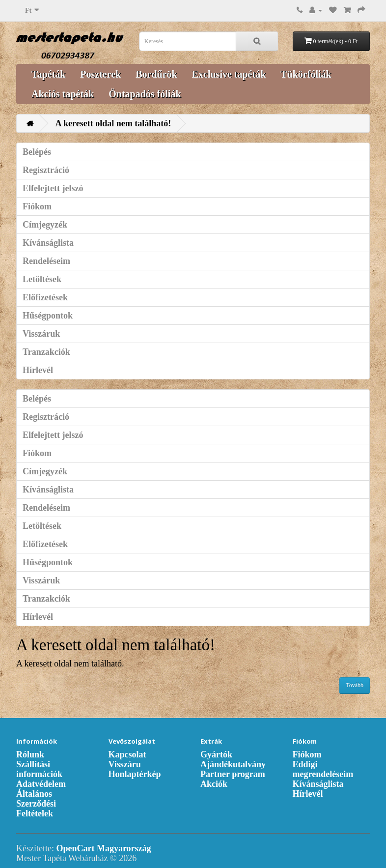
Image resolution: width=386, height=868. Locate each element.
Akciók (214, 784)
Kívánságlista (48, 243)
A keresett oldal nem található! (113, 123)
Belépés (37, 152)
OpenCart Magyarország (103, 848)
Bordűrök (156, 74)
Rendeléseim (46, 261)
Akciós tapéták (63, 94)
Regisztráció (46, 170)
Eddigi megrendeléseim (323, 769)
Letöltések (42, 279)
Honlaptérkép (135, 774)
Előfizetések (45, 297)
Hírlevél (38, 370)
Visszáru (125, 764)
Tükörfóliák (306, 74)
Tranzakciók (46, 352)
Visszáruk (41, 334)
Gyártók (216, 754)
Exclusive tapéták (229, 74)
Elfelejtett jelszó (53, 188)
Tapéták (48, 74)
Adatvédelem (41, 784)
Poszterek (100, 74)
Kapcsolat (127, 754)
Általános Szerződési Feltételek (36, 804)
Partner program (233, 774)
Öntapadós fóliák (145, 94)
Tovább (355, 685)
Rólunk (30, 754)
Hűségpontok (48, 316)
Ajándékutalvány (233, 764)
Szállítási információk (39, 769)
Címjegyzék (45, 225)
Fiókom (37, 206)
